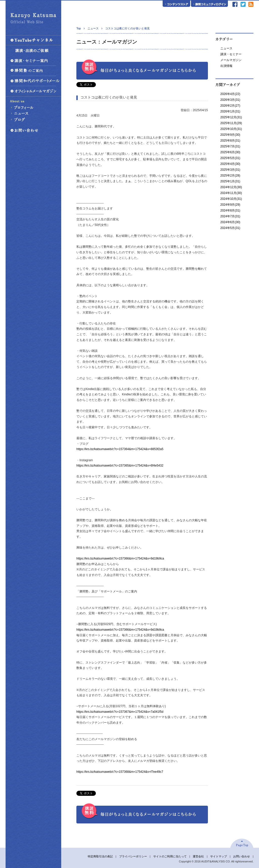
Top (79, 28)
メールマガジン (231, 60)
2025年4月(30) (230, 164)
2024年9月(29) (230, 205)
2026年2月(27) (230, 106)
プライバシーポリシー (133, 856)
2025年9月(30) (230, 135)
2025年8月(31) (230, 141)
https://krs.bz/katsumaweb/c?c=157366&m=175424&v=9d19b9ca (120, 558)
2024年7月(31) (230, 216)
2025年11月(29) (231, 123)
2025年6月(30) (230, 152)
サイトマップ (219, 856)
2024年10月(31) (231, 199)
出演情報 (226, 66)
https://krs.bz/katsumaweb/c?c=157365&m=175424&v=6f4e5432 (120, 466)
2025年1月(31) (230, 181)
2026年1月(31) (230, 111)
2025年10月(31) (231, 129)
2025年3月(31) (230, 170)
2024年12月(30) (231, 187)
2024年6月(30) (230, 222)
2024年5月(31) (230, 228)
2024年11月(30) (231, 193)
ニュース (226, 48)
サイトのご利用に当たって (170, 856)
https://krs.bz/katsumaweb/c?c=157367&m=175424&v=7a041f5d (120, 712)
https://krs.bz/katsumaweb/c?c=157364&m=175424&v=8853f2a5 (120, 449)
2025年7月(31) (230, 146)
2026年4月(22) (230, 94)
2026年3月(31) (230, 100)
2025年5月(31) (230, 158)
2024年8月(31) (230, 210)
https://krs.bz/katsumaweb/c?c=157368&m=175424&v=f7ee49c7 (120, 772)
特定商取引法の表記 (100, 856)
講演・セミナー (231, 54)
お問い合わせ (242, 856)
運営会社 (198, 856)
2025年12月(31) (231, 117)
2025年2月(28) (230, 176)
